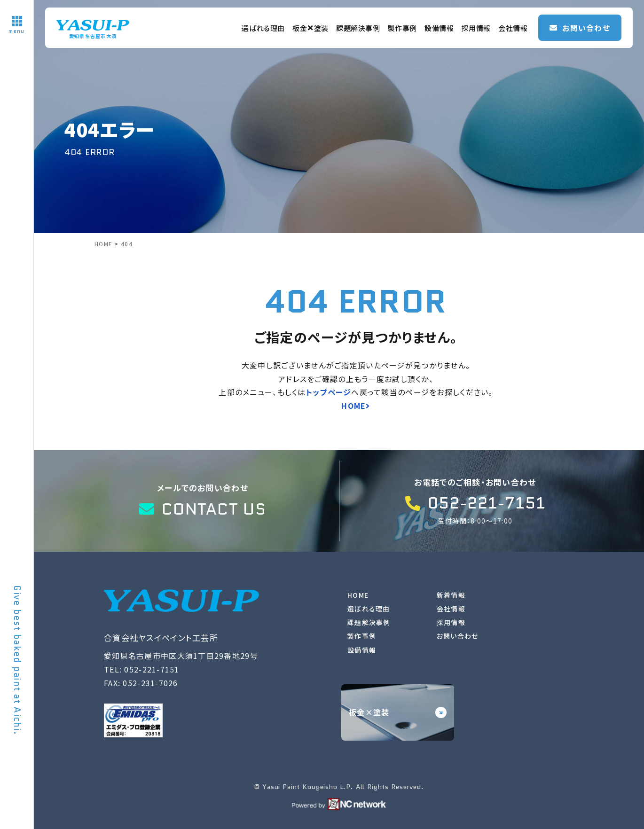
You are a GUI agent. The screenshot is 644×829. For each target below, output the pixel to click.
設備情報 (439, 28)
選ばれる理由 (263, 28)
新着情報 (451, 595)
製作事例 (402, 28)
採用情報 (476, 28)
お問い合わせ (458, 636)
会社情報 (513, 28)
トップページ (329, 392)
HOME (358, 595)
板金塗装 (310, 28)
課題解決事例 (358, 28)
